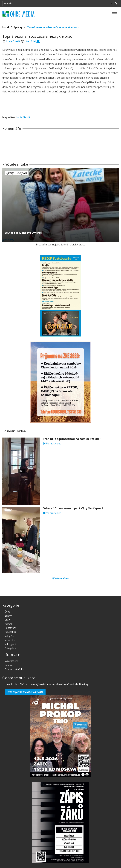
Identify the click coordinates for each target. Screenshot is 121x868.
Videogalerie (11, 644)
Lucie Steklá (14, 41)
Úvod (6, 27)
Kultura (8, 624)
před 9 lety (31, 41)
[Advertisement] (60, 105)
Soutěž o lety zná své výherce (23, 233)
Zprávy (18, 27)
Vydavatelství (11, 661)
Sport (7, 620)
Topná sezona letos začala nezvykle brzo (53, 27)
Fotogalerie (11, 648)
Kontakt (9, 665)
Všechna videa (60, 578)
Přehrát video (52, 443)
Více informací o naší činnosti (25, 692)
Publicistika (10, 632)
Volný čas (22, 173)
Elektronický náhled (14, 669)
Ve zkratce (10, 640)
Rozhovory (10, 628)
